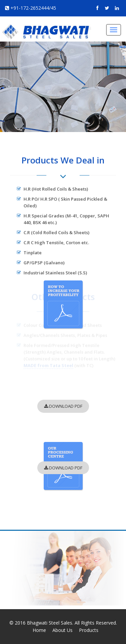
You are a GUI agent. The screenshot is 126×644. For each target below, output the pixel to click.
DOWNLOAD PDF (63, 406)
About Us (62, 630)
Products (89, 630)
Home (39, 630)
